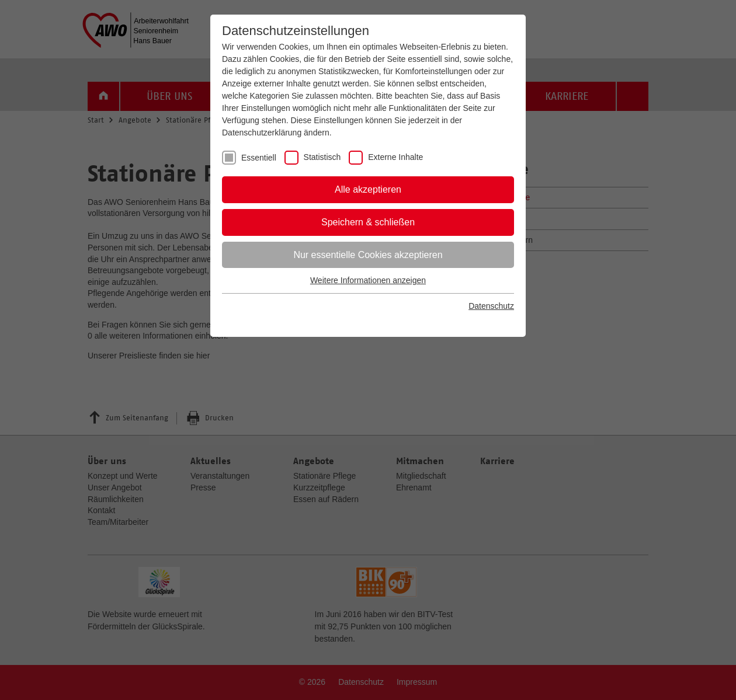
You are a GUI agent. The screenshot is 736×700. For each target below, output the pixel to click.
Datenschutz (491, 306)
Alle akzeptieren (368, 189)
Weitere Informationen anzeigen (368, 280)
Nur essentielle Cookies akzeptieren (368, 255)
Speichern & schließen (368, 222)
